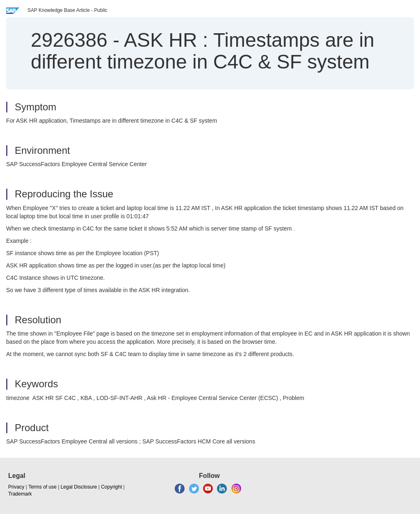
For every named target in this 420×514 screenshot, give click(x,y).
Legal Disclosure (79, 487)
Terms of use (42, 487)
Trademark (20, 494)
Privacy (16, 487)
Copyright (111, 487)
